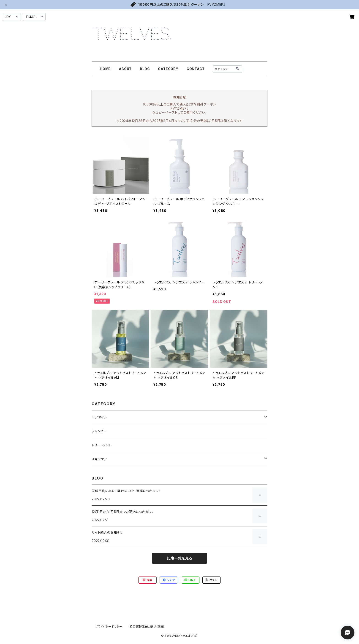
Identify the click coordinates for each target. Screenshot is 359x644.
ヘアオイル (99, 417)
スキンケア (99, 459)
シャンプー (99, 431)
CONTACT (196, 69)
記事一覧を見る (179, 558)
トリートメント (102, 445)
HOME (105, 69)
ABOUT (125, 69)
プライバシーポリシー (109, 626)
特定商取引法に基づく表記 (147, 626)
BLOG (145, 69)
